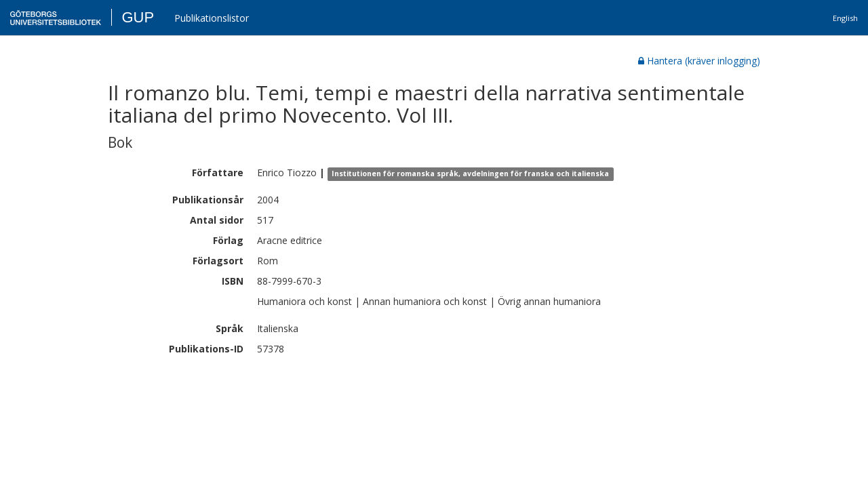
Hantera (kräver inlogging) (699, 61)
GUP (138, 17)
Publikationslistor (212, 18)
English (845, 18)
